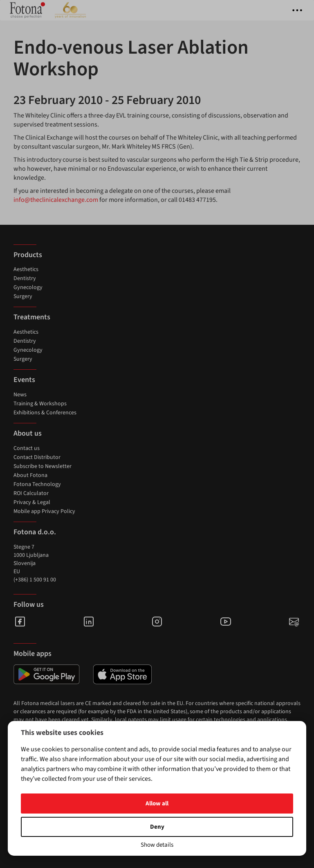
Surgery (23, 296)
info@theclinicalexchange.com (56, 200)
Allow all (157, 804)
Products (28, 255)
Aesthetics (26, 269)
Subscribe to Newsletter (43, 466)
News (20, 395)
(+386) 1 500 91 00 (35, 580)
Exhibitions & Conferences (45, 413)
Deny (157, 827)
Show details (157, 845)
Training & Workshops (40, 404)
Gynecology (28, 287)
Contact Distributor (37, 457)
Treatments (32, 317)
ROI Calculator (31, 493)
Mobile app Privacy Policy (44, 511)
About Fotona (30, 475)
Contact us (27, 448)
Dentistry (25, 278)
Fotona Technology (37, 484)
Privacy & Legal (32, 502)
